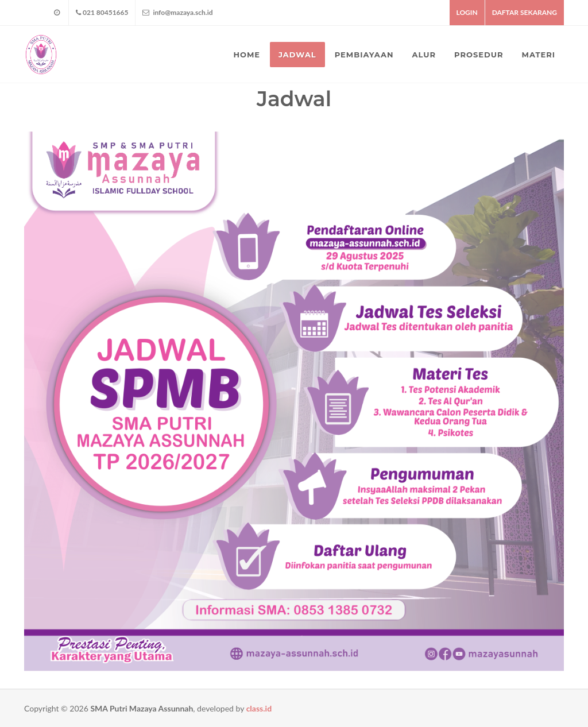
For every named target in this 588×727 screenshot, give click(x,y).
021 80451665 (102, 13)
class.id (259, 708)
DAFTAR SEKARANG (525, 12)
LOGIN (467, 12)
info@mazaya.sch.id (177, 13)
